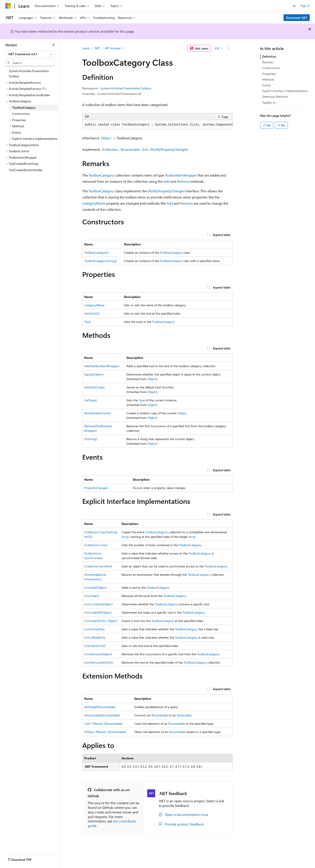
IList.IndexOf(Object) (98, 612)
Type (142, 400)
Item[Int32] (92, 313)
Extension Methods (275, 97)
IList (145, 149)
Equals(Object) (94, 374)
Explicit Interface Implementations (285, 91)
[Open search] (294, 6)
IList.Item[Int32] (95, 646)
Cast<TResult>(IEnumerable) (103, 724)
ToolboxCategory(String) (100, 261)
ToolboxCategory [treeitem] (24, 107)
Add (166, 181)
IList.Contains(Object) (99, 604)
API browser (113, 48)
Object (106, 138)
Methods (268, 79)
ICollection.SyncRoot (98, 566)
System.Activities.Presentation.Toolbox (126, 88)
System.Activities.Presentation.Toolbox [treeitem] (29, 74)
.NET (97, 48)
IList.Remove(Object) (98, 654)
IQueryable (184, 715)
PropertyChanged (96, 488)
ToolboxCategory (101, 175)
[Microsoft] (8, 6)
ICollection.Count (96, 545)
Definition (269, 56)
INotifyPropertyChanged (169, 149)
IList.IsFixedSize (94, 629)
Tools (88, 322)
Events (267, 85)
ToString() (91, 439)
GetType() (91, 400)
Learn (86, 48)
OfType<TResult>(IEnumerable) (105, 732)
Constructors (271, 68)
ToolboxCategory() (96, 252)
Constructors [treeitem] (21, 114)
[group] (157, 125)
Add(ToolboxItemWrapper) (102, 366)
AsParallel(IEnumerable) (100, 707)
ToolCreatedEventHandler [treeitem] (26, 170)
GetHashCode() (94, 387)
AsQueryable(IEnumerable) (102, 715)
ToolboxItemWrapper (181, 175)
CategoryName (94, 203)
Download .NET (297, 18)
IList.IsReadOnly (95, 637)
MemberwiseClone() (97, 413)
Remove (183, 181)
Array (125, 537)
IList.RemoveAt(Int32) (99, 662)
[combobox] (30, 54)
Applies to (269, 102)
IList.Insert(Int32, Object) (101, 621)
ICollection (110, 149)
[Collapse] (54, 45)
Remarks (268, 62)
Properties (269, 74)
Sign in (305, 6)
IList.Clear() (92, 596)
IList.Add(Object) (95, 587)
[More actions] (229, 48)
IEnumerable (130, 149)
